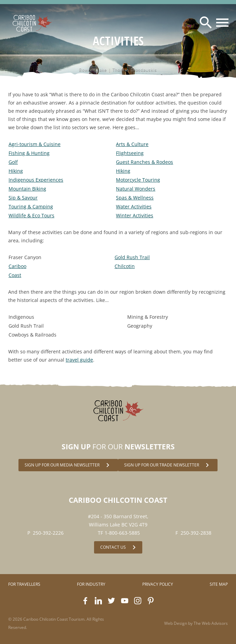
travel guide (79, 360)
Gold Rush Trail (132, 257)
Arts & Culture (132, 144)
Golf (13, 162)
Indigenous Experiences (36, 180)
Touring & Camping (31, 206)
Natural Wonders (136, 189)
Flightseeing (130, 153)
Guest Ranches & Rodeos (145, 162)
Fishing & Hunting (29, 153)
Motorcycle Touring (138, 180)
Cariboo (17, 266)
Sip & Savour (23, 198)
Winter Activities (135, 215)
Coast (15, 275)
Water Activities (134, 206)
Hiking (16, 171)
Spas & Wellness (135, 198)
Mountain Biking (27, 189)
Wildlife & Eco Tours (31, 215)
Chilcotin (125, 266)
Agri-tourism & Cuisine (35, 144)
